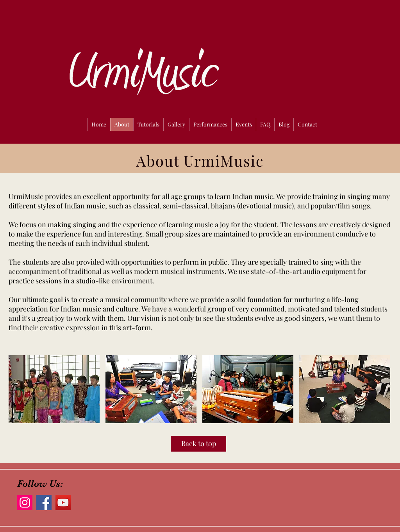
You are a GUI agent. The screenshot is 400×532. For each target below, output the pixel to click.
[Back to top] (198, 444)
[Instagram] (25, 503)
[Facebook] (44, 503)
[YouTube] (63, 503)
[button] (54, 389)
